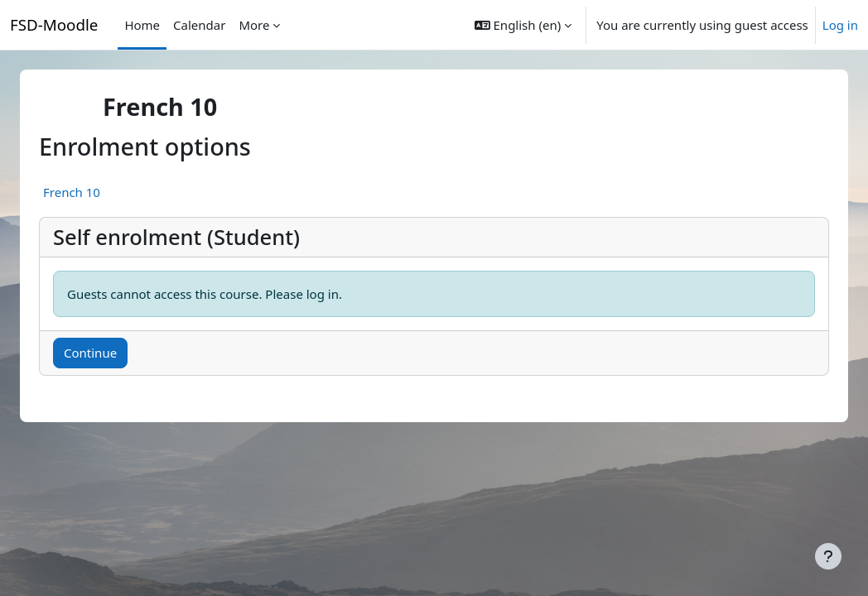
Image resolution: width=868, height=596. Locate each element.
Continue (110, 353)
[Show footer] (828, 556)
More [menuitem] (254, 25)
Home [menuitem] (142, 25)
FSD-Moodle (54, 24)
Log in (840, 25)
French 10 (92, 192)
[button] (523, 25)
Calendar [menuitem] (199, 25)
